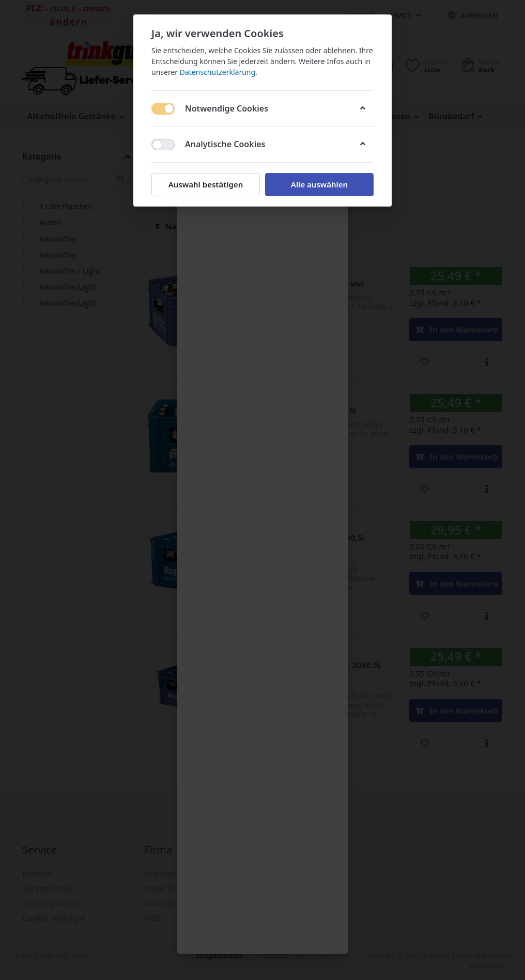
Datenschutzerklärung (218, 72)
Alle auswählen (319, 184)
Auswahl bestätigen (206, 184)
